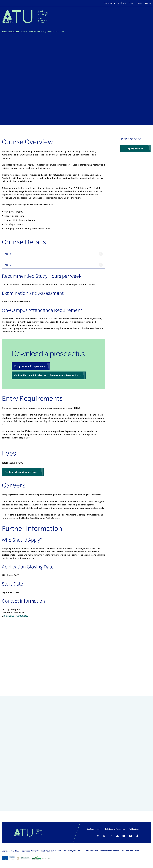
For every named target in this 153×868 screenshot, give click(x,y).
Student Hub (109, 3)
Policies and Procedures (115, 829)
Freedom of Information (109, 851)
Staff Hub (122, 3)
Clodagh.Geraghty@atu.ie (17, 616)
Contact (90, 829)
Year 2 (8, 265)
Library (148, 3)
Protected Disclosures (130, 851)
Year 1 (8, 254)
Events (131, 3)
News (140, 3)
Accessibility (60, 851)
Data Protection (91, 851)
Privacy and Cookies (75, 851)
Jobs (99, 829)
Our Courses (14, 31)
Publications (134, 829)
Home (4, 31)
